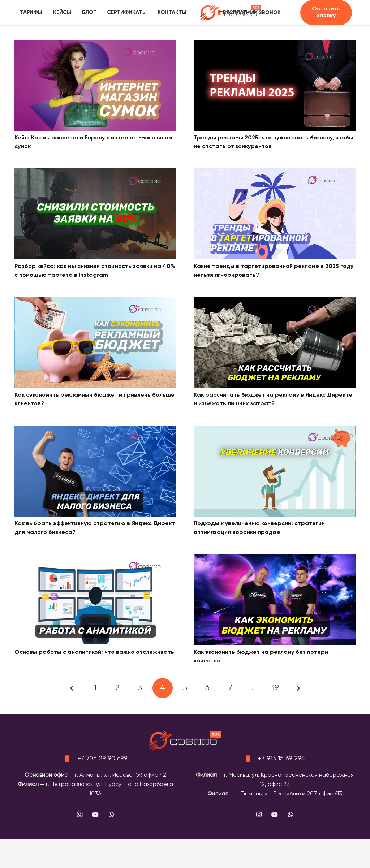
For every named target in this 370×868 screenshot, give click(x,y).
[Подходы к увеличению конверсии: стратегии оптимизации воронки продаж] (275, 430)
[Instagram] (79, 815)
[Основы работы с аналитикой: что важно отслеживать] (95, 559)
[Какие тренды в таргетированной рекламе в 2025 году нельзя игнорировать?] (275, 173)
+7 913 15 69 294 (282, 759)
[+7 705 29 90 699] (70, 759)
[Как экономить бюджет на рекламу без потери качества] (275, 559)
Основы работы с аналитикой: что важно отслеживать (94, 652)
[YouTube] (95, 815)
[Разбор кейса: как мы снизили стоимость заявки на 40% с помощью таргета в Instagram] (95, 173)
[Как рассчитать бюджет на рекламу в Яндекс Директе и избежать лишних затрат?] (275, 302)
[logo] (230, 13)
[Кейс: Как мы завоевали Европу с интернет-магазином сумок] (95, 44)
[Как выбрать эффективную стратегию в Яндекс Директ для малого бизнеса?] (95, 430)
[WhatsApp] (111, 815)
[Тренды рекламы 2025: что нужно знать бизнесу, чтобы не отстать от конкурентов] (275, 44)
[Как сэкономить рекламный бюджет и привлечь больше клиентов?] (95, 302)
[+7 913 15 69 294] (251, 759)
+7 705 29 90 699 (102, 759)
